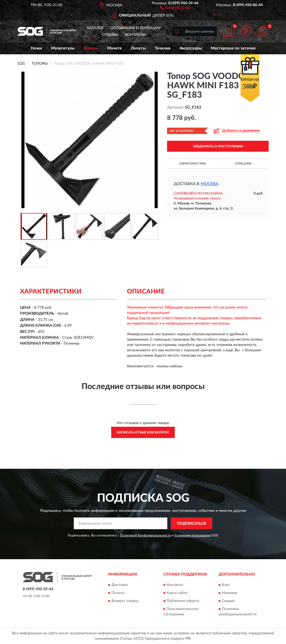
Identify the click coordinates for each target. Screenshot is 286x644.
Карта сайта (177, 593)
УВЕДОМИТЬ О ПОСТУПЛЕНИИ (218, 146)
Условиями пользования (192, 535)
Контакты (135, 35)
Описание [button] (243, 164)
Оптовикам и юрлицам (136, 28)
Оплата (118, 593)
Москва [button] (210, 184)
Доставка (120, 585)
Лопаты (138, 48)
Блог (226, 585)
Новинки (229, 593)
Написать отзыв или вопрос (143, 432)
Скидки (228, 601)
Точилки (163, 48)
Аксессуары (191, 48)
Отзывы (110, 35)
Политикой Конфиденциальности (145, 535)
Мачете (114, 48)
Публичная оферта (183, 601)
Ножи (36, 48)
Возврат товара (125, 601)
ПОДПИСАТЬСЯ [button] (192, 524)
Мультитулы (63, 48)
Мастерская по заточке (233, 48)
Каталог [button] (95, 28)
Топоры (91, 48)
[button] (175, 7)
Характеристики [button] (193, 164)
